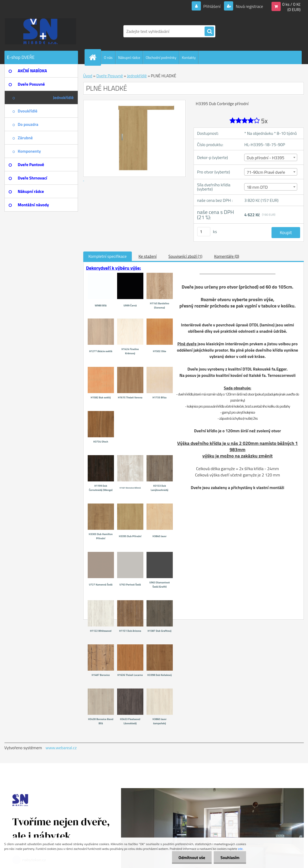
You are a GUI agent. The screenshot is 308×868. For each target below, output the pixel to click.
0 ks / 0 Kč (291, 4)
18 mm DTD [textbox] (257, 187)
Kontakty (189, 57)
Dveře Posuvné (110, 76)
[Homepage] (95, 57)
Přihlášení (212, 6)
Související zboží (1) (185, 256)
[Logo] (41, 31)
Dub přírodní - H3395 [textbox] (265, 158)
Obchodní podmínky (161, 57)
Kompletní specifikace (108, 256)
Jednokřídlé (137, 76)
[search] (209, 32)
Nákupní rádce (129, 57)
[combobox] (271, 157)
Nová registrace (249, 6)
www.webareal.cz (61, 748)
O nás (108, 57)
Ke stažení (147, 256)
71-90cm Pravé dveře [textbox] (266, 172)
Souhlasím (230, 857)
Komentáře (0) (227, 256)
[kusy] (204, 232)
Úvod (88, 76)
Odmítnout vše (192, 857)
